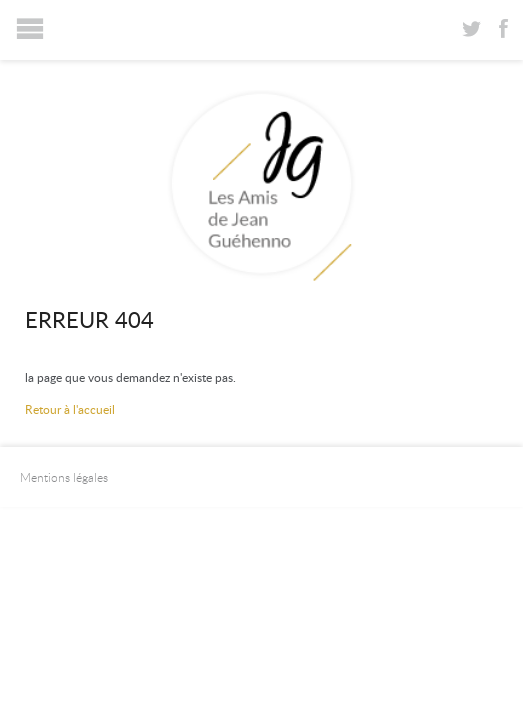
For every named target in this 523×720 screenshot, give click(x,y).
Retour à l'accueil (70, 409)
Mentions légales (64, 477)
